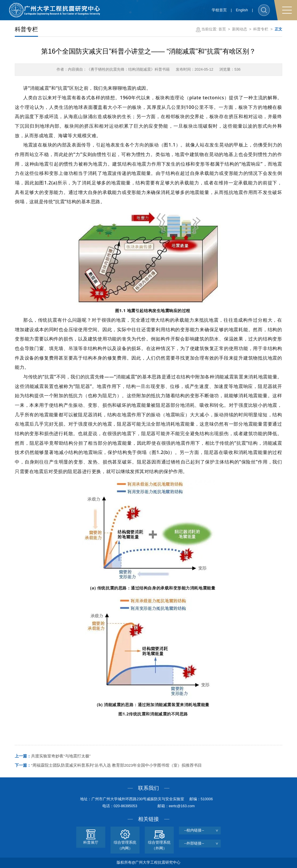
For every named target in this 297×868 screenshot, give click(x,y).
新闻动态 (240, 29)
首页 (222, 29)
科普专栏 (261, 29)
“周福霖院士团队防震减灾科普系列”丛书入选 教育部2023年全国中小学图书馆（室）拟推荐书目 (108, 765)
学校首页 (219, 10)
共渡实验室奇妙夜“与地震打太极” (53, 756)
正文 (278, 29)
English (242, 10)
